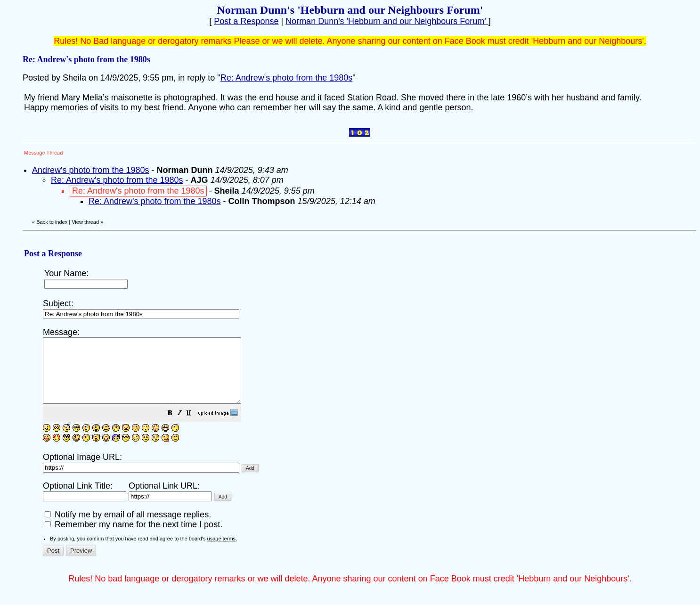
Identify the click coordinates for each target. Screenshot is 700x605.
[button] (194, 426)
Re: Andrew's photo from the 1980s (287, 78)
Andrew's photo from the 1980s (91, 170)
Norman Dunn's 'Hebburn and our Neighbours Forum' (387, 21)
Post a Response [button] (246, 21)
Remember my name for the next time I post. (134, 537)
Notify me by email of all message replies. (128, 527)
